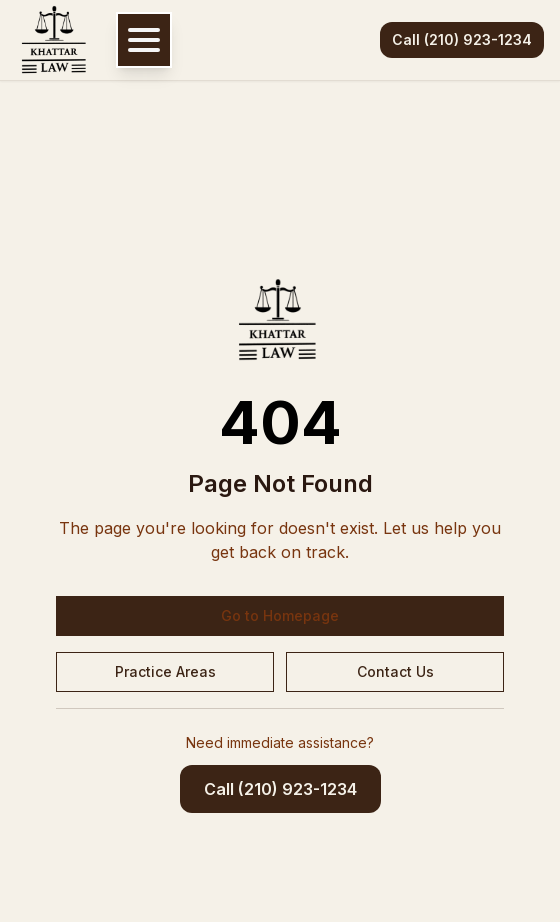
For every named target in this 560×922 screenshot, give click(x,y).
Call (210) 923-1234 (462, 39)
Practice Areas (165, 671)
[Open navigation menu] (144, 40)
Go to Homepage (280, 615)
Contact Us (395, 671)
